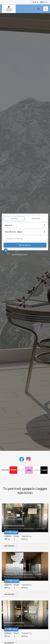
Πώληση (14, 219)
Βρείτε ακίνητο (25, 245)
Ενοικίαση (36, 219)
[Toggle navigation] (46, 9)
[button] (43, 2)
